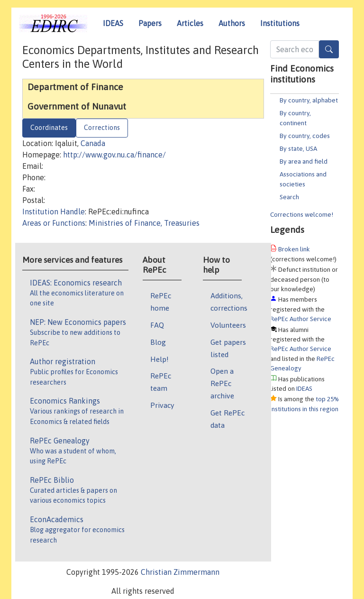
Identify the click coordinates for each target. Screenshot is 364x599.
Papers (150, 23)
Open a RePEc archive (222, 383)
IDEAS (113, 23)
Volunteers (228, 325)
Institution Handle (54, 212)
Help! (159, 359)
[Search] (329, 49)
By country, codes (305, 136)
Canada (93, 143)
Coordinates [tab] (49, 128)
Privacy (162, 405)
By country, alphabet (309, 100)
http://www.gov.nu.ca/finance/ (114, 155)
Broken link (294, 249)
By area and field (304, 161)
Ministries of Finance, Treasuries (144, 223)
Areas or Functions (54, 223)
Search (289, 197)
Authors (232, 23)
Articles (190, 23)
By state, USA (298, 148)
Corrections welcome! (302, 214)
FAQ (157, 325)
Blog (158, 342)
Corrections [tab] (102, 128)
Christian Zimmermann (180, 572)
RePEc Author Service (301, 319)
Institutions (280, 23)
